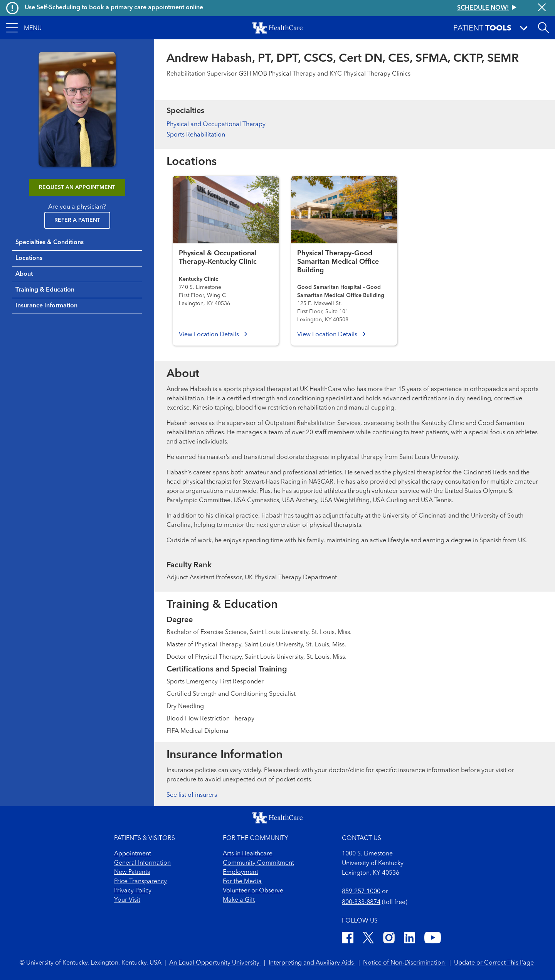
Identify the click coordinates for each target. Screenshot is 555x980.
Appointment (133, 854)
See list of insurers (192, 795)
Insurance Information (46, 306)
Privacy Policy (133, 891)
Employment (240, 872)
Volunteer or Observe (253, 891)
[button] (24, 28)
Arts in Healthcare (248, 854)
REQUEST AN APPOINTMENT (77, 187)
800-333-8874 (361, 902)
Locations (29, 258)
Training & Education (45, 290)
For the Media (242, 882)
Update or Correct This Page (494, 963)
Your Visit (127, 900)
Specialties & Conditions (50, 243)
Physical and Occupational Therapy (216, 125)
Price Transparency (140, 882)
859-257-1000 (361, 892)
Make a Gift (239, 900)
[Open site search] (543, 28)
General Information (142, 863)
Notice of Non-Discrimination (405, 963)
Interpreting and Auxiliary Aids (312, 963)
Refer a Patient (77, 220)
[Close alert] (542, 8)
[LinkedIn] (410, 939)
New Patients (132, 872)
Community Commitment (258, 863)
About (24, 274)
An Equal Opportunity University (215, 963)
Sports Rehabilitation (196, 135)
